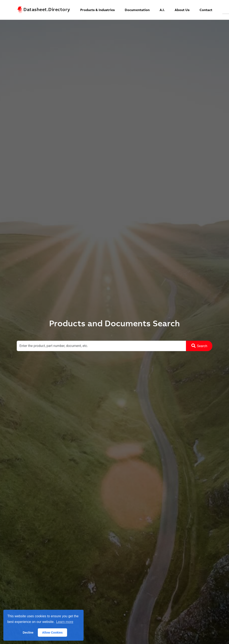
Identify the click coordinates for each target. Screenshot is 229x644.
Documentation (137, 10)
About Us (182, 10)
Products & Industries (97, 10)
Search (199, 346)
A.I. (162, 10)
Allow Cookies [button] (52, 633)
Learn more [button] (65, 622)
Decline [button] (28, 633)
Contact (206, 10)
